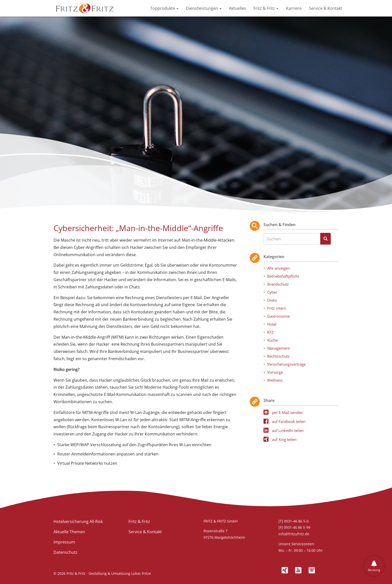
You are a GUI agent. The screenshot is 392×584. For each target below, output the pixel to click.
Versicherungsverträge (286, 364)
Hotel (272, 324)
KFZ (270, 332)
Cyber (272, 292)
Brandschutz (278, 284)
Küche (272, 340)
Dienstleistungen (204, 8)
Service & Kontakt (326, 8)
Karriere (294, 8)
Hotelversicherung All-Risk (78, 521)
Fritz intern (277, 308)
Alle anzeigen (278, 268)
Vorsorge (275, 372)
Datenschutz (65, 552)
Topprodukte (164, 8)
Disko (272, 300)
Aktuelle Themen (69, 532)
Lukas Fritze (141, 573)
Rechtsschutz (278, 356)
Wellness (275, 380)
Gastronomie (278, 316)
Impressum (64, 542)
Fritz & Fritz (266, 8)
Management (278, 348)
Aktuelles (237, 8)
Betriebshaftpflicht (283, 276)
